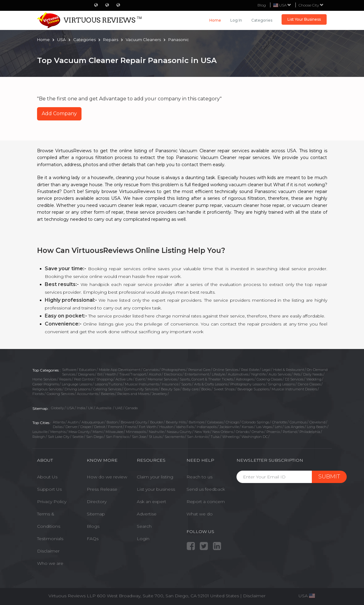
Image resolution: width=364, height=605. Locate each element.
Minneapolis (136, 432)
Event (140, 379)
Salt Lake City (59, 437)
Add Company (59, 113)
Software (69, 370)
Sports (186, 384)
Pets (297, 374)
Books (206, 389)
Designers (86, 374)
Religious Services (47, 389)
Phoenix (273, 432)
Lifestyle (218, 374)
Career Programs (46, 384)
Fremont (115, 427)
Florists (38, 394)
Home (215, 20)
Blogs (93, 526)
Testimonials (50, 539)
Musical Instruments (142, 384)
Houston (166, 427)
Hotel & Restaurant (289, 370)
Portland (290, 432)
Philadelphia (310, 432)
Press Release (102, 489)
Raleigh (39, 437)
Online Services (226, 370)
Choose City (311, 5)
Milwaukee (114, 432)
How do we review (107, 477)
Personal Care (199, 370)
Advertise (147, 514)
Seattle (78, 437)
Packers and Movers (133, 394)
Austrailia (104, 408)
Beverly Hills (176, 422)
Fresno (131, 427)
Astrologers (245, 379)
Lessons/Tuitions (109, 384)
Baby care (190, 389)
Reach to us (199, 477)
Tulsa (215, 437)
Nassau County (179, 432)
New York (202, 432)
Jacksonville (229, 427)
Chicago (232, 422)
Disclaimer (48, 551)
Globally (57, 408)
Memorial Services (162, 379)
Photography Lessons (248, 384)
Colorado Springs (255, 422)
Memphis (58, 432)
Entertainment (197, 374)
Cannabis (151, 370)
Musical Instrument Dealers (294, 389)
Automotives (238, 374)
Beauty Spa (170, 389)
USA (70, 408)
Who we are (50, 563)
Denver (71, 427)
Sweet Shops (224, 389)
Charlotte (279, 422)
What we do (200, 514)
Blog (262, 5)
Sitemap (96, 514)
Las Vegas (264, 427)
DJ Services (294, 379)
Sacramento (174, 437)
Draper (86, 427)
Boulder (157, 422)
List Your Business (304, 19)
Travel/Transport (133, 374)
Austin (73, 422)
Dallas (58, 427)
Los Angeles (294, 427)
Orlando (242, 432)
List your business (156, 489)
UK (91, 408)
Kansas (248, 427)
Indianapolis (207, 427)
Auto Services (280, 374)
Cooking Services (60, 394)
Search (144, 526)
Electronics (173, 374)
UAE (119, 408)
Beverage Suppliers (253, 389)
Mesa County (79, 432)
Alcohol (155, 374)
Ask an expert (151, 502)
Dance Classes (309, 384)
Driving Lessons (77, 389)
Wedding (314, 379)
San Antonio (197, 437)
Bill (100, 374)
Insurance (170, 384)
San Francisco (117, 437)
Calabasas (215, 422)
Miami (98, 432)
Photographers (174, 370)
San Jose (139, 437)
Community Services (141, 389)
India (81, 408)
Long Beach (317, 427)
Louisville (40, 432)
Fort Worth (148, 427)
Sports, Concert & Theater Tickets (206, 379)
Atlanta (59, 422)
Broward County (134, 422)
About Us (47, 477)
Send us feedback (206, 489)
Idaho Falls (185, 427)
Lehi (278, 427)
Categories (262, 20)
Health (111, 374)
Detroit (100, 427)
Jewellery (160, 394)
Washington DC (255, 437)
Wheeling (230, 437)
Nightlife (259, 374)
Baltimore (197, 422)
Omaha (258, 432)
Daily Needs (313, 374)
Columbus (298, 422)
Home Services (44, 379)
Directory (97, 502)
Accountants (88, 394)
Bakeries (108, 394)
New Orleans (223, 432)
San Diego (95, 437)
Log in (236, 20)
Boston (112, 422)
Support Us (49, 489)
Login (143, 539)
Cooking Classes (269, 379)
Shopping (105, 379)
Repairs (65, 379)
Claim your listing (155, 477)
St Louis (155, 437)
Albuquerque (93, 422)
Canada (132, 408)
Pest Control (84, 379)
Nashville (156, 432)
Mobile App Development (120, 370)
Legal (266, 370)
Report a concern (206, 502)
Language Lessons (77, 384)
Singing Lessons (281, 384)
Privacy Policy (52, 502)
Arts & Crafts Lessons (211, 384)
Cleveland (317, 422)
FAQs (93, 539)
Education (88, 370)
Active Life (124, 379)
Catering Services (107, 389)
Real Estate (250, 370)
